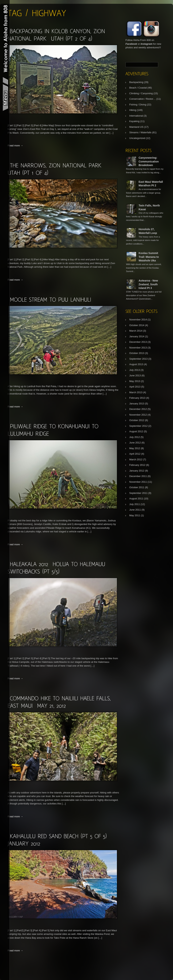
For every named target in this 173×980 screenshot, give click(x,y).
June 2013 (135, 375)
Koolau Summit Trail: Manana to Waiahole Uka (149, 257)
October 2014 (137, 325)
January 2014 (137, 336)
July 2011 (135, 504)
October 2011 (137, 487)
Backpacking (136, 82)
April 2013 (135, 387)
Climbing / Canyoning (141, 93)
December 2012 (138, 409)
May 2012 (135, 448)
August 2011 (136, 499)
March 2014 (136, 331)
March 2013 (136, 392)
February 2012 (137, 465)
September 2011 (138, 493)
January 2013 (137, 404)
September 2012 (138, 426)
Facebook (131, 44)
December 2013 (138, 342)
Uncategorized (137, 138)
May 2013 (135, 381)
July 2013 (135, 370)
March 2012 (136, 459)
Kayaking (134, 121)
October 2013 (137, 353)
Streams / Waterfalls (140, 132)
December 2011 (138, 476)
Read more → (15, 146)
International (136, 116)
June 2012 (135, 443)
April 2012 (135, 454)
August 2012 (136, 431)
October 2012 (137, 420)
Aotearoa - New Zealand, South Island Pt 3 (148, 284)
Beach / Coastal (138, 88)
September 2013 (138, 359)
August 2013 (136, 364)
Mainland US (136, 127)
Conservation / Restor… (142, 99)
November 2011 (138, 482)
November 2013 (138, 348)
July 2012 (135, 437)
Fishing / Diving (138, 105)
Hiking (133, 110)
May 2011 (135, 515)
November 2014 (138, 320)
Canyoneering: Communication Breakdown (149, 161)
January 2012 (137, 471)
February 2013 (137, 398)
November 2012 (138, 415)
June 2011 (135, 510)
